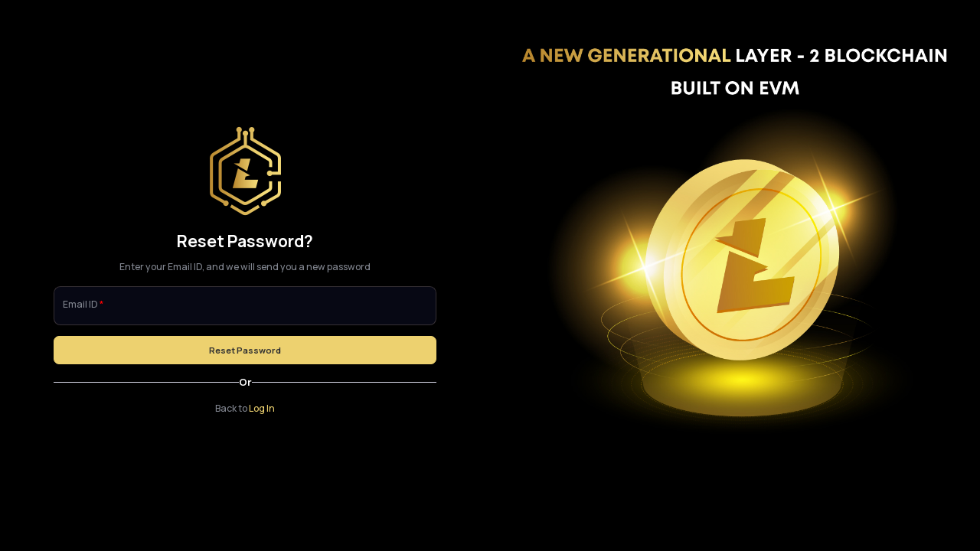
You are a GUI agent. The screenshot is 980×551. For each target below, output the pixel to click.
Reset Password (245, 350)
